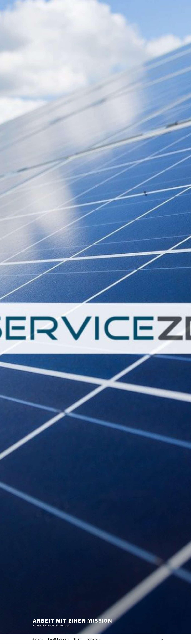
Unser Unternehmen (58, 639)
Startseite (38, 639)
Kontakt (78, 639)
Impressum (94, 639)
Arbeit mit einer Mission (72, 621)
